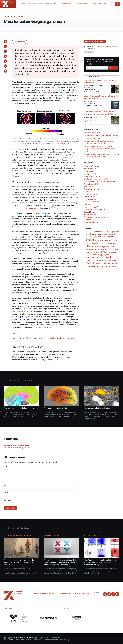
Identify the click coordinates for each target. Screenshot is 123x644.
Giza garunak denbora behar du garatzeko (21, 408)
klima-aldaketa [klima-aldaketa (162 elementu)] (113, 252)
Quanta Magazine (90, 212)
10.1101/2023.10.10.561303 (49, 360)
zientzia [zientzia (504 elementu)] (102, 266)
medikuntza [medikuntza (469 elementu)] (111, 257)
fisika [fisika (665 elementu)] (90, 246)
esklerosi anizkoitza (20, 311)
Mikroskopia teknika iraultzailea (97, 408)
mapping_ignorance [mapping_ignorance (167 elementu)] (106, 255)
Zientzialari (88, 220)
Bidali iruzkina (10, 508)
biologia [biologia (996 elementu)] (91, 240)
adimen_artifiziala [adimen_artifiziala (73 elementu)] (89, 232)
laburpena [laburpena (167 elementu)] (94, 255)
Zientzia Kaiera (64, 594)
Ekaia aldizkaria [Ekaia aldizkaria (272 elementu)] (110, 240)
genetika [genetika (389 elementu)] (98, 247)
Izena (6, 485)
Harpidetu (113, 68)
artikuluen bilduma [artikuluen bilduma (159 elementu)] (101, 234)
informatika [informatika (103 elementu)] (105, 249)
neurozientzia (89, 52)
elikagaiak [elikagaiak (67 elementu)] (96, 244)
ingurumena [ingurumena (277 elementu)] (90, 252)
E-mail (6, 493)
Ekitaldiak (87, 187)
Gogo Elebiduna (90, 199)
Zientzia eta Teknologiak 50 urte (95, 179)
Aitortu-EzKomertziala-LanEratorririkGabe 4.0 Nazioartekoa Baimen (40, 640)
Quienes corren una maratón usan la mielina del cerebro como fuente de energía (19, 562)
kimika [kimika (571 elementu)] (104, 252)
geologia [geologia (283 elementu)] (107, 247)
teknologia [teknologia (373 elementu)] (92, 266)
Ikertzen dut (88, 204)
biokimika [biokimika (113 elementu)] (111, 237)
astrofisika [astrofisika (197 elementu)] (113, 234)
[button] (5, 41)
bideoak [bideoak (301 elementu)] (104, 236)
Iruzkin (6, 466)
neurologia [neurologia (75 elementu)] (101, 260)
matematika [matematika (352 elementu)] (92, 257)
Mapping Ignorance (92, 536)
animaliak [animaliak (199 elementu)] (98, 232)
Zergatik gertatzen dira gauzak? (95, 217)
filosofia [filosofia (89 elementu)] (115, 243)
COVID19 (87, 171)
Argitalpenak (88, 169)
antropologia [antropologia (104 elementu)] (106, 232)
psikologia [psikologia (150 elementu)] (109, 263)
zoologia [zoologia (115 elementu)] (102, 269)
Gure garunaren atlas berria (55, 408)
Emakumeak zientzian (92, 189)
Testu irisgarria (19, 42)
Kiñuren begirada (90, 207)
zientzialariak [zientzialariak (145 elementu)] (112, 266)
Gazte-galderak (89, 194)
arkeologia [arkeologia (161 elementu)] (90, 234)
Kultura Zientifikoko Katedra (44, 594)
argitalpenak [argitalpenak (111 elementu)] (115, 232)
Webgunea (7, 500)
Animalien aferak (90, 166)
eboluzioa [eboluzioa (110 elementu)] (100, 240)
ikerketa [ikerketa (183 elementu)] (98, 249)
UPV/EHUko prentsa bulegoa (60, 143)
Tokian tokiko (89, 215)
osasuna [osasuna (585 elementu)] (90, 263)
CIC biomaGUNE (30, 208)
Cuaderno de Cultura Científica (17, 536)
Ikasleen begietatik (91, 202)
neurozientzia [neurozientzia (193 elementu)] (110, 260)
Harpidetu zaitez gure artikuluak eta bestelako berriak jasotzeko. (100, 62)
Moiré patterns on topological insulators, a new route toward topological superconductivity (101, 562)
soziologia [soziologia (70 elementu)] (115, 264)
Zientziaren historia (91, 222)
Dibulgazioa (8, 16)
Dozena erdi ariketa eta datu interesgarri (98, 182)
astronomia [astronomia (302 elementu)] (95, 236)
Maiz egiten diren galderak (93, 209)
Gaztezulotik (88, 197)
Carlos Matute (46, 93)
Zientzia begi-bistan (91, 176)
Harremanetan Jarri (82, 594)
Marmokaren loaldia (94, 133)
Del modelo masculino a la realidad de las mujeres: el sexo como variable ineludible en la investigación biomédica (61, 562)
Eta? (86, 192)
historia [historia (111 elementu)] (114, 247)
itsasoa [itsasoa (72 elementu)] (97, 253)
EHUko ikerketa (18, 16)
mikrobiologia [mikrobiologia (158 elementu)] (93, 260)
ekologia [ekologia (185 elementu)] (89, 243)
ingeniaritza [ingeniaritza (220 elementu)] (113, 249)
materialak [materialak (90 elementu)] (101, 258)
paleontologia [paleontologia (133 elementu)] (100, 263)
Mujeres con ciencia (53, 536)
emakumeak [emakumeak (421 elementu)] (105, 243)
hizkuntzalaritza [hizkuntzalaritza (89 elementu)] (90, 249)
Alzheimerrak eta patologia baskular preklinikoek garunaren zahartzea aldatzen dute (102, 149)
